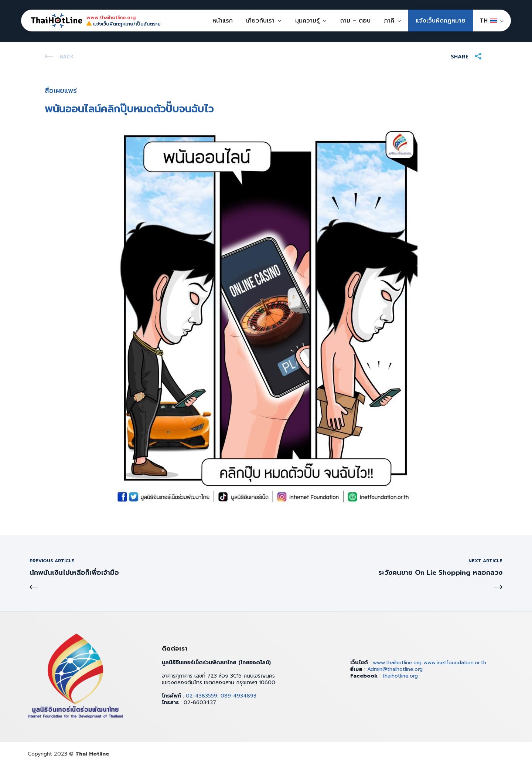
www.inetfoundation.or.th (455, 663)
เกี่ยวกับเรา (260, 21)
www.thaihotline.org (397, 663)
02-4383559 (202, 696)
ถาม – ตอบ (355, 21)
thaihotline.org (400, 676)
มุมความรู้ (307, 21)
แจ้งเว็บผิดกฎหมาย (441, 21)
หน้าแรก (223, 21)
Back (67, 57)
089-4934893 (238, 696)
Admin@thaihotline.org (395, 669)
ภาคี (389, 21)
